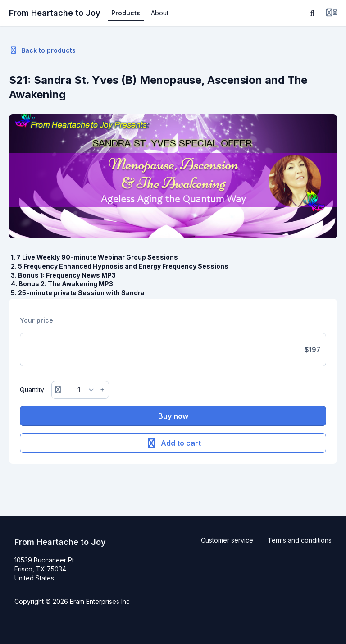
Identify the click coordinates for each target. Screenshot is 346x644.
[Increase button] (102, 390)
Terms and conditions (300, 540)
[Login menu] (332, 13)
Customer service (227, 540)
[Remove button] (58, 390)
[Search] (313, 13)
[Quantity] (80, 390)
